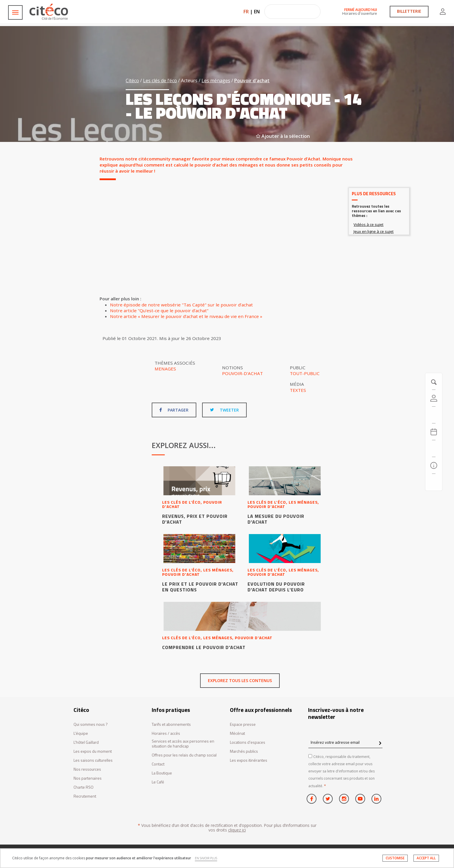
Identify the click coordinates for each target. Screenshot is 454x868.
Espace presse (243, 724)
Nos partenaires (88, 778)
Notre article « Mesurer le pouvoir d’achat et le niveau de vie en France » (186, 316)
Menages (165, 369)
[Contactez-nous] (434, 482)
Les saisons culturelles (93, 760)
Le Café (158, 782)
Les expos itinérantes (249, 760)
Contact (158, 764)
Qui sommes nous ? (91, 724)
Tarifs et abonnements (171, 724)
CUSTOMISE (395, 858)
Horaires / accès (166, 733)
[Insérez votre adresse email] (345, 742)
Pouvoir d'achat (252, 81)
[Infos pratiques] (434, 465)
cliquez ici (237, 830)
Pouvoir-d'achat (242, 373)
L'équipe (81, 733)
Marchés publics (244, 751)
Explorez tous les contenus (240, 680)
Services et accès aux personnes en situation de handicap (183, 744)
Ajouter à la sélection (283, 136)
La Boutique (162, 773)
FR (246, 12)
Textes (298, 390)
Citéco (132, 81)
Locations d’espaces (248, 742)
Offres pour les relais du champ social (184, 755)
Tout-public (305, 373)
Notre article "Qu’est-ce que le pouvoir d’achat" (159, 310)
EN (257, 12)
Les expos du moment (93, 751)
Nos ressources (87, 769)
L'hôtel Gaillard (86, 742)
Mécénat (237, 733)
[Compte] (434, 398)
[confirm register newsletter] (380, 743)
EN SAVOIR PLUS (206, 858)
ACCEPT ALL (426, 858)
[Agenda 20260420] (434, 432)
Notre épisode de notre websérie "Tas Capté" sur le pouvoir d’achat (181, 305)
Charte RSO (84, 787)
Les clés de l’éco (160, 81)
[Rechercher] (434, 449)
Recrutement (85, 796)
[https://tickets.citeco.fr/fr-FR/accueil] (434, 415)
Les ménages (216, 81)
